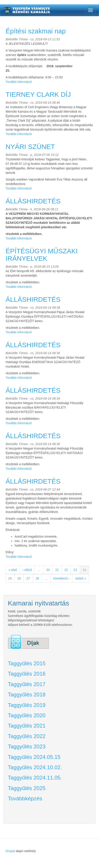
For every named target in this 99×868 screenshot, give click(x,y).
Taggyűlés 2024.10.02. (35, 767)
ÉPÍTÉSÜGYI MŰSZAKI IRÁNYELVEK (42, 255)
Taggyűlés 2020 (27, 715)
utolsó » (81, 578)
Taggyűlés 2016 (27, 674)
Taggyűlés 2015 (27, 663)
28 (37, 578)
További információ (19, 82)
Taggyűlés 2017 (27, 684)
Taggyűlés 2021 (27, 726)
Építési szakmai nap (36, 31)
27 (28, 578)
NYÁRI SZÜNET (30, 147)
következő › (61, 578)
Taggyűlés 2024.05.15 (34, 757)
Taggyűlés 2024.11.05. (35, 778)
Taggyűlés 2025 (27, 788)
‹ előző (27, 570)
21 (57, 570)
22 (66, 570)
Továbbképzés (25, 798)
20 (48, 570)
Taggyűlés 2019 (27, 705)
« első (13, 570)
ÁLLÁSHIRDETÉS (33, 201)
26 (19, 578)
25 (10, 578)
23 (75, 570)
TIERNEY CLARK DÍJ (38, 94)
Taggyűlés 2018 (27, 695)
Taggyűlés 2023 (27, 746)
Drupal (10, 851)
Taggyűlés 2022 (27, 736)
